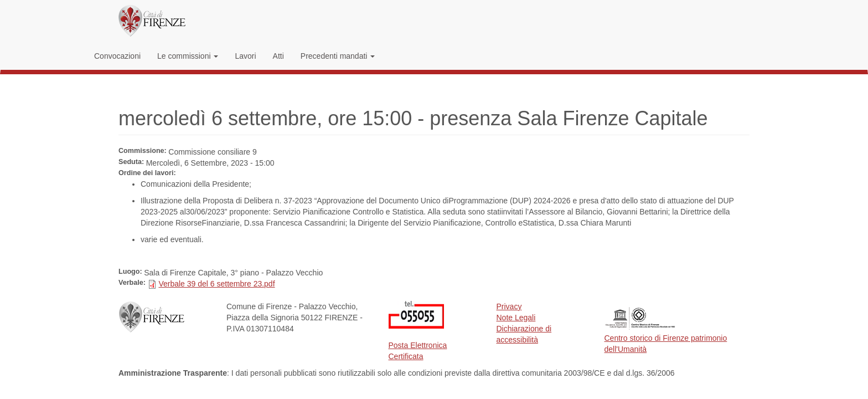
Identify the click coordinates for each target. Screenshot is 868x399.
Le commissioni (188, 56)
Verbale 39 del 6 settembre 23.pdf (216, 284)
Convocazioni (117, 56)
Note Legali (516, 318)
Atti (278, 56)
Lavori (245, 56)
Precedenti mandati (338, 56)
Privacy (509, 306)
